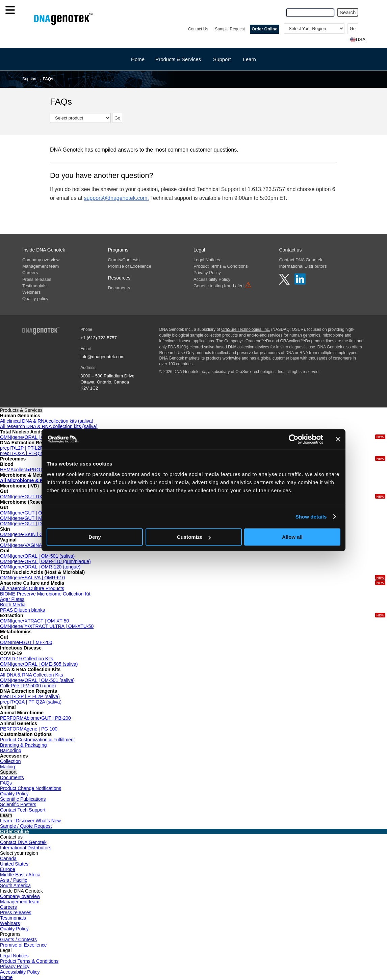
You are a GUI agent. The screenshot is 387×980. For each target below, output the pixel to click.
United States (14, 864)
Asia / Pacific (14, 880)
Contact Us (198, 29)
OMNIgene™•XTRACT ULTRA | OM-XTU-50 (47, 626)
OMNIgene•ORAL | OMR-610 (31, 437)
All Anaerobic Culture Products (32, 588)
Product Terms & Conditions (221, 266)
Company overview (41, 260)
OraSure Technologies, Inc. (246, 329)
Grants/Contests (124, 260)
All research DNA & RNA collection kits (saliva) (49, 426)
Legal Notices (207, 260)
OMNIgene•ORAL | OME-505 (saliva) (39, 664)
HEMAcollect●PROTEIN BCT (31, 470)
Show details (311, 517)
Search (348, 12)
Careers (30, 273)
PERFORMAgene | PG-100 (29, 729)
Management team (41, 266)
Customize (194, 537)
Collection (10, 761)
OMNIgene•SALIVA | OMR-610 (32, 578)
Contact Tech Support (23, 810)
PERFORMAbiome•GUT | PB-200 (35, 718)
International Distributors (303, 266)
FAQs (6, 783)
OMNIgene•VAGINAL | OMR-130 (34, 545)
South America (15, 885)
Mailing (7, 767)
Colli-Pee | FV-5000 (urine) (28, 686)
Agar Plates (12, 599)
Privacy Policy (207, 273)
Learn (250, 59)
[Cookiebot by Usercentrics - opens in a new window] (294, 439)
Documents (119, 288)
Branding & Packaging (23, 745)
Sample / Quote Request (26, 826)
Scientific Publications (23, 799)
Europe (8, 869)
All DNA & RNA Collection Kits (32, 675)
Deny (95, 537)
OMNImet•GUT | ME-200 (26, 642)
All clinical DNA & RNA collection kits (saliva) (47, 421)
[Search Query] (310, 13)
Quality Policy (14, 794)
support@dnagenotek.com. (116, 198)
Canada (8, 858)
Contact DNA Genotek (301, 260)
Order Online (264, 29)
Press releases (37, 279)
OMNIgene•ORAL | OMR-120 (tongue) (40, 567)
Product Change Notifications (31, 788)
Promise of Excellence (130, 266)
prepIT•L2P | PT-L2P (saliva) (30, 448)
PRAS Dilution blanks (22, 610)
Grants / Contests (18, 939)
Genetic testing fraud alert (223, 286)
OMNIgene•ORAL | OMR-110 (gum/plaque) (45, 561)
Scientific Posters (18, 804)
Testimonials (34, 286)
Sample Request (230, 29)
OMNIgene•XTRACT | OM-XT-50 (34, 621)
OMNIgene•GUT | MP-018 (27, 518)
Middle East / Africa (20, 875)
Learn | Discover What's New (30, 821)
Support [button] (222, 59)
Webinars (32, 292)
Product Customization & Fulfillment (37, 740)
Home (138, 59)
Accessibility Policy (212, 279)
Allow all (292, 537)
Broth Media (13, 605)
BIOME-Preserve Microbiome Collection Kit (45, 594)
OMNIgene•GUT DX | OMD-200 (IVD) (40, 497)
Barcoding (11, 750)
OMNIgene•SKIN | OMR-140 (30, 534)
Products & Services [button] (178, 59)
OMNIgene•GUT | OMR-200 (29, 513)
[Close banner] (338, 439)
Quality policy (35, 299)
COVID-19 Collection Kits (27, 659)
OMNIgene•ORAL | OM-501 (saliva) (37, 556)
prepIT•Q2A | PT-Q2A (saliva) (31, 453)
